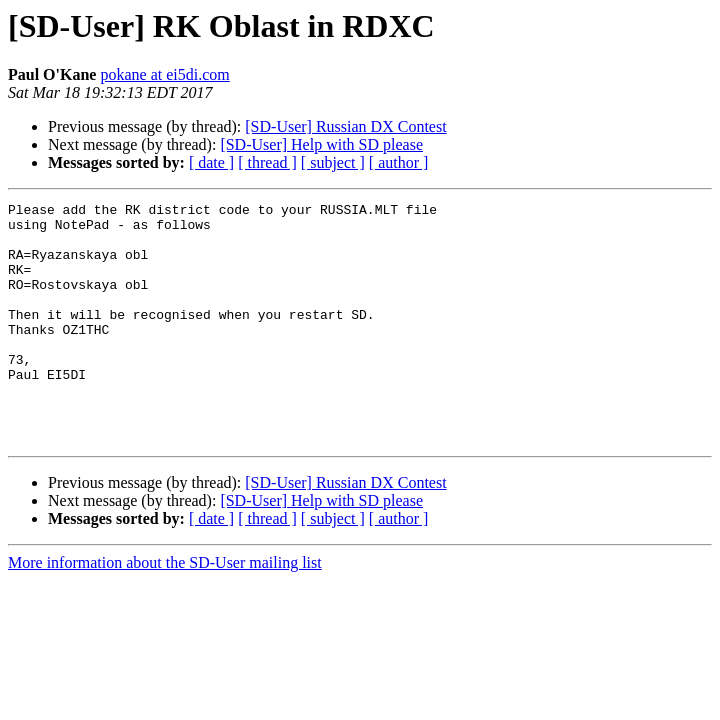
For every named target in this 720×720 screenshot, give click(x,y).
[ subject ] (333, 162)
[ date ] (211, 162)
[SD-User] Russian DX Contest (345, 126)
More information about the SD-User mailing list (165, 610)
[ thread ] (267, 162)
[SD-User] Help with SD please (321, 144)
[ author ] (399, 162)
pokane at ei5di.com (164, 74)
